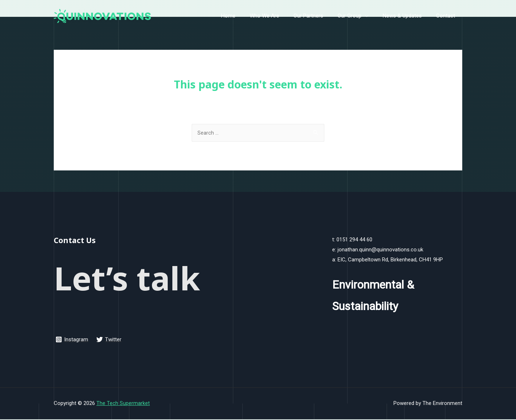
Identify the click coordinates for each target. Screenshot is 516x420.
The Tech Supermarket (123, 404)
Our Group (359, 16)
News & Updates (408, 16)
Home (248, 16)
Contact (447, 16)
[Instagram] (72, 340)
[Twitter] (110, 340)
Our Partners (321, 16)
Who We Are (281, 16)
